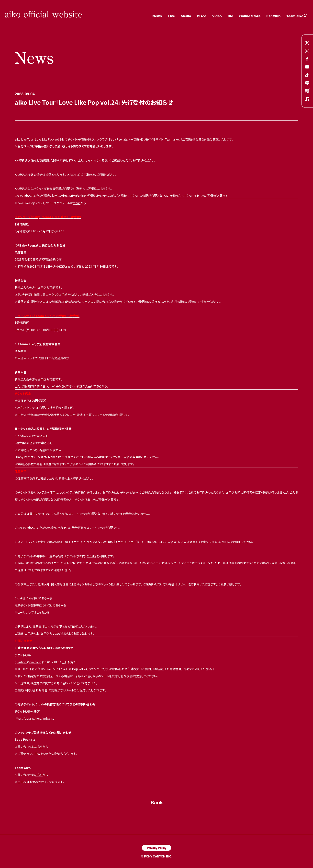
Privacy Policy (157, 848)
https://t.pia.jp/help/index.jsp (35, 718)
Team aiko (172, 139)
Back (157, 802)
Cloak (91, 556)
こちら (102, 188)
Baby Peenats (118, 139)
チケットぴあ (25, 492)
